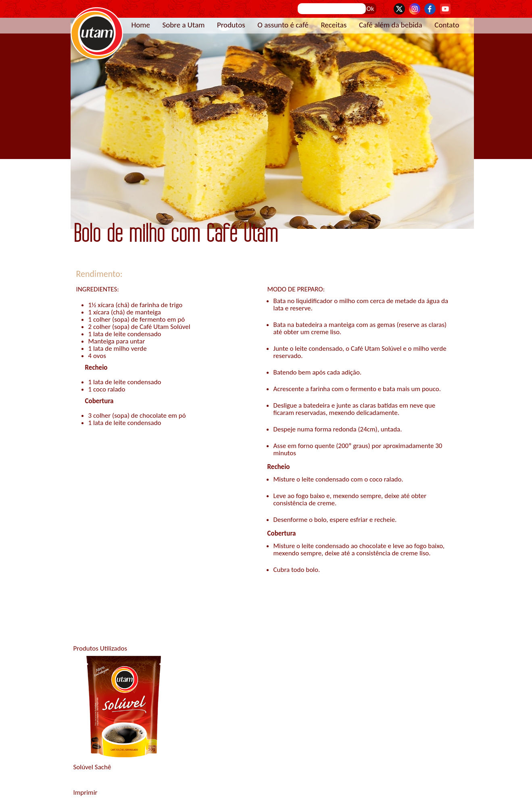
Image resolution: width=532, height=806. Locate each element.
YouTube (445, 9)
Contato (447, 25)
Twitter (399, 9)
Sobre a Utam (184, 25)
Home (141, 25)
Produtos (231, 25)
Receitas (334, 25)
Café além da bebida (391, 25)
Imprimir (86, 792)
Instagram (415, 9)
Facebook (430, 9)
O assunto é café (283, 25)
